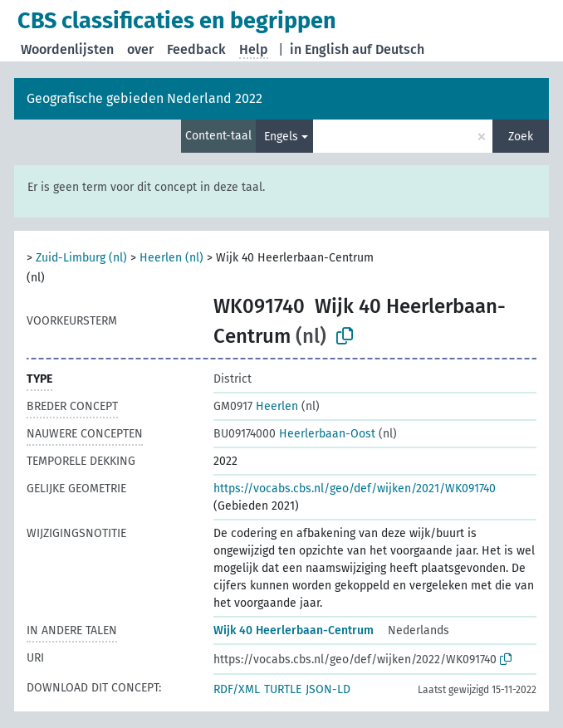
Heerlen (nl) (171, 258)
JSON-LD (328, 689)
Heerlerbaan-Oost (294, 434)
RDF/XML (237, 689)
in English (319, 49)
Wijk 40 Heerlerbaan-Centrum (294, 630)
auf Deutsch (388, 49)
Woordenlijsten (67, 49)
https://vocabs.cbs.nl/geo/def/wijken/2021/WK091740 (355, 489)
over (140, 49)
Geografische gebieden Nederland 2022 (144, 98)
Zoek (521, 137)
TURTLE (283, 689)
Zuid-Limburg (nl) (81, 258)
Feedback (196, 49)
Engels (281, 137)
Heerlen (256, 406)
